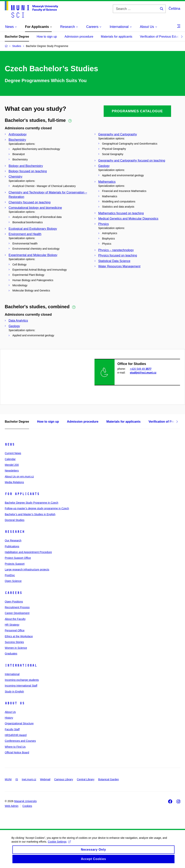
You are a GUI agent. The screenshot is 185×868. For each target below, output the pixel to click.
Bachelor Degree (17, 37)
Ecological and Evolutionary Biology (33, 229)
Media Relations (14, 482)
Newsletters (12, 471)
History (9, 718)
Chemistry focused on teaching (30, 202)
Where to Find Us (15, 747)
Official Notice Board (17, 752)
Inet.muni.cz (29, 779)
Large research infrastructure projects (27, 569)
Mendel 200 (12, 465)
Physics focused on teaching (118, 255)
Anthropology (18, 134)
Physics (104, 224)
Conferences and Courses (20, 741)
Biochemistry (17, 140)
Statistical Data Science (114, 261)
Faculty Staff (12, 729)
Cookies (27, 806)
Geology (104, 166)
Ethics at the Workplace (19, 636)
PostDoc (10, 575)
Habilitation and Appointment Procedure (28, 552)
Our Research (13, 540)
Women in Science (16, 648)
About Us (15, 703)
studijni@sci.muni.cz (143, 373)
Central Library (86, 779)
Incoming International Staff (21, 686)
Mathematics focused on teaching (121, 213)
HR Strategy (12, 625)
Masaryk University (25, 801)
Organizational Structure (19, 723)
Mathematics (107, 182)
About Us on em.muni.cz (19, 476)
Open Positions (14, 602)
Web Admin (12, 806)
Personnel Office (15, 630)
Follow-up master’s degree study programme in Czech (37, 508)
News (10, 444)
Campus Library (64, 779)
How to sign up (47, 37)
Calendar (10, 459)
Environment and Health (25, 234)
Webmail (45, 779)
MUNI (8, 779)
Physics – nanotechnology (116, 250)
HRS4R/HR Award (16, 735)
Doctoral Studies (15, 520)
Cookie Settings (59, 845)
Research (15, 532)
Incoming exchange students (22, 680)
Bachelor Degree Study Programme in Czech (32, 503)
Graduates (11, 654)
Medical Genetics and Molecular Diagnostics (128, 219)
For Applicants (22, 494)
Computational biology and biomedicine (35, 208)
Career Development (17, 613)
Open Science (13, 581)
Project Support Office (18, 558)
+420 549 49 (141, 369)
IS (17, 779)
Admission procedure (79, 37)
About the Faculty (15, 619)
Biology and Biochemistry (26, 166)
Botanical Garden (108, 779)
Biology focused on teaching (28, 171)
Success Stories (14, 642)
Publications (12, 546)
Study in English (14, 692)
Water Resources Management (119, 266)
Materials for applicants (117, 37)
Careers (13, 593)
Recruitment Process (17, 607)
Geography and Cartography (118, 134)
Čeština (174, 9)
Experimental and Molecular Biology (33, 255)
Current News (13, 453)
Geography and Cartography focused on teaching (132, 161)
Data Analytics (18, 321)
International (21, 665)
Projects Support (15, 564)
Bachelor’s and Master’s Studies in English (30, 514)
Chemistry (15, 177)
